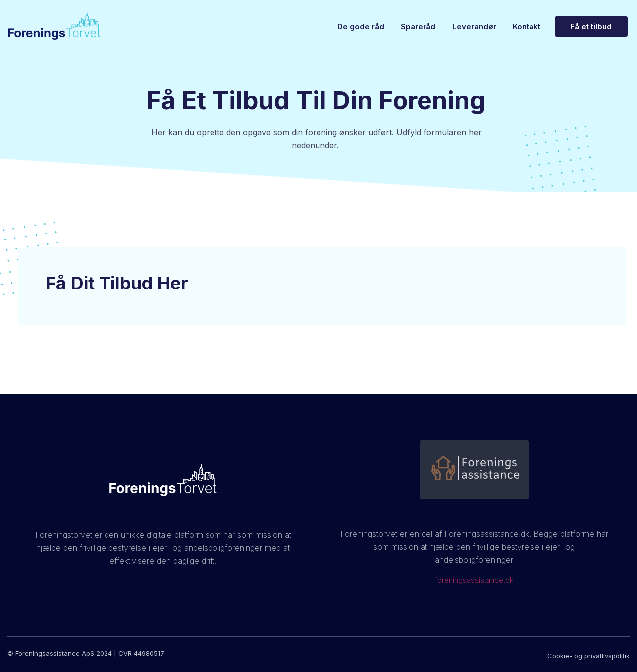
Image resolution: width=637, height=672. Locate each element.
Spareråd (410, 27)
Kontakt (525, 27)
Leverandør (469, 27)
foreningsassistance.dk (474, 580)
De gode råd (349, 27)
